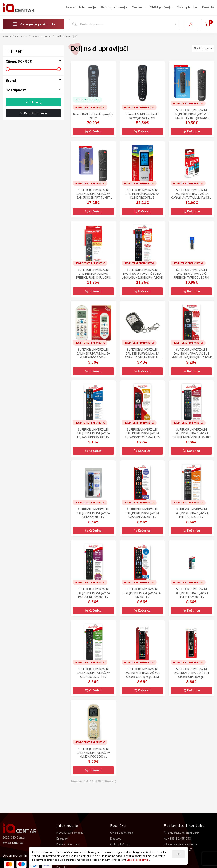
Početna (7, 36)
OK (179, 854)
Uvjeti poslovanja (114, 7)
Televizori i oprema (41, 36)
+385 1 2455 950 (177, 838)
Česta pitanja (187, 7)
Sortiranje (202, 48)
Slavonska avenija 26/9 (182, 832)
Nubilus (18, 843)
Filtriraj (33, 102)
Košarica (93, 131)
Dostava (138, 7)
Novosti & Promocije (81, 7)
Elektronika (21, 36)
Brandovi (63, 838)
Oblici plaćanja (161, 7)
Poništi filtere (33, 113)
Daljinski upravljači (66, 36)
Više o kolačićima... (138, 860)
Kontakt (208, 7)
